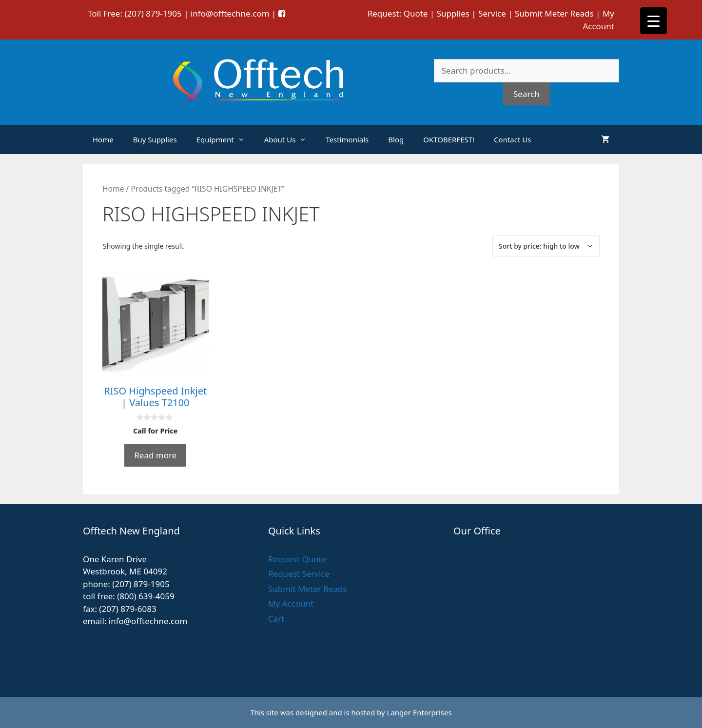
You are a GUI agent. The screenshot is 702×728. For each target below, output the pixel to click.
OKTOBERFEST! (449, 139)
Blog (396, 139)
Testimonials (347, 139)
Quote (416, 13)
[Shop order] (546, 246)
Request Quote (297, 559)
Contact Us (512, 139)
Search (526, 94)
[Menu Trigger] (653, 21)
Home (103, 139)
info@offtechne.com (230, 13)
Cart (276, 619)
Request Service (299, 574)
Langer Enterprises (419, 712)
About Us (290, 139)
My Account (291, 603)
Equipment (225, 139)
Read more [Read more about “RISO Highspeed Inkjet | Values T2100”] (155, 455)
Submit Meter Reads (554, 13)
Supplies (453, 13)
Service (492, 13)
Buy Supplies (155, 139)
